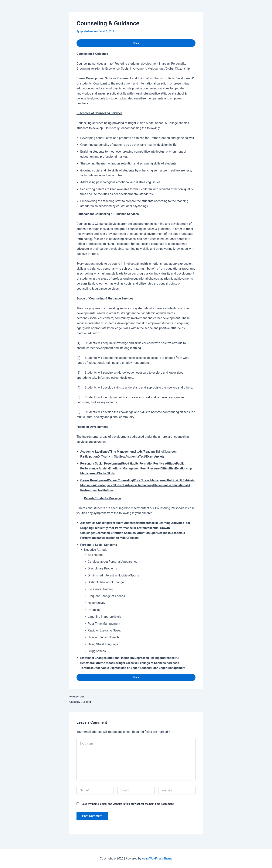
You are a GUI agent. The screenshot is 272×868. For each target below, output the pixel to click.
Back (136, 44)
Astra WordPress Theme (157, 858)
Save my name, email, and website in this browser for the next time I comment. (128, 807)
